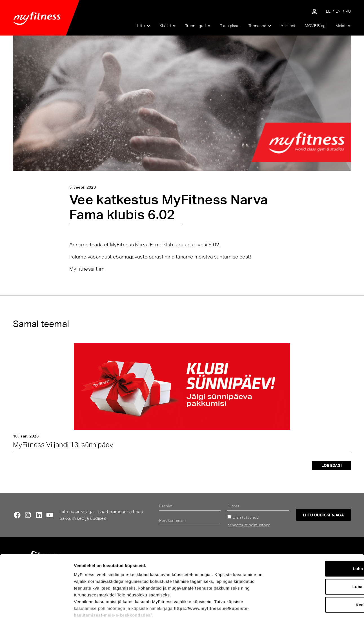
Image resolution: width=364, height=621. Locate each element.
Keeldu (317, 571)
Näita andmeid (295, 610)
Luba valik (317, 553)
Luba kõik (317, 535)
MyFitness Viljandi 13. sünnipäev (63, 445)
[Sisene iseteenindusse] (314, 12)
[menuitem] (328, 11)
